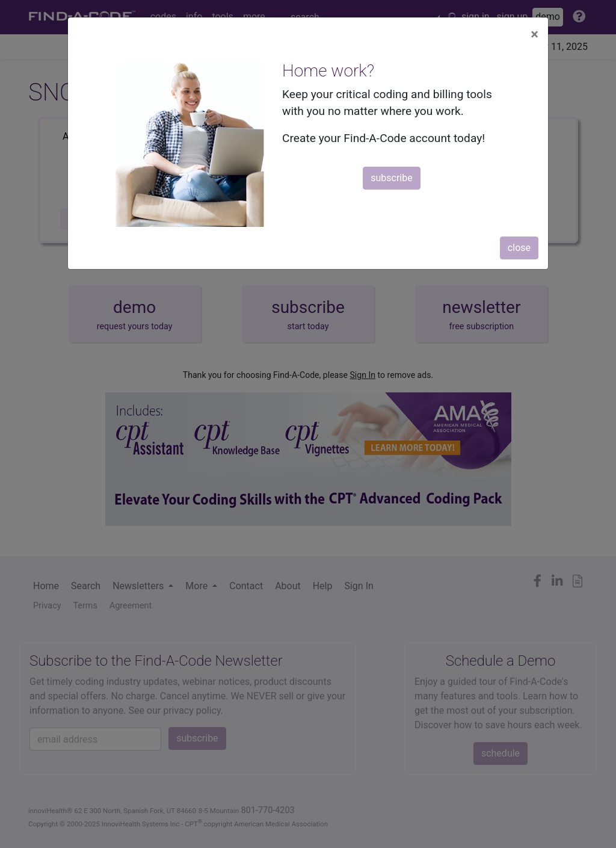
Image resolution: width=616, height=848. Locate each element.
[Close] (534, 34)
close (519, 248)
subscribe (391, 178)
